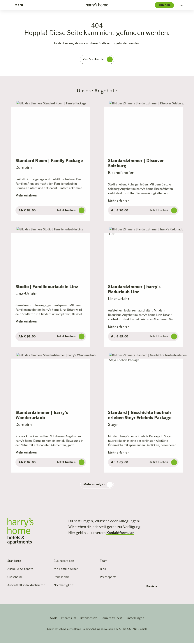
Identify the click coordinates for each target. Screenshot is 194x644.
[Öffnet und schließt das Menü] (18, 5)
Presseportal (109, 578)
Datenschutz (88, 619)
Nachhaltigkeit (64, 586)
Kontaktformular (120, 534)
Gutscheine (15, 578)
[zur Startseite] (97, 5)
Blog (103, 570)
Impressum (69, 619)
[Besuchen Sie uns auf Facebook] (152, 521)
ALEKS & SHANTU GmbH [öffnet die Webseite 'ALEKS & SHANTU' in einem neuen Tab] (133, 630)
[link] (152, 521)
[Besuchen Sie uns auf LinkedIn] (184, 521)
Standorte (14, 562)
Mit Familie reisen (66, 570)
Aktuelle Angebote (20, 570)
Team (104, 562)
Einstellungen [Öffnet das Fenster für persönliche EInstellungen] (135, 619)
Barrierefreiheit (111, 619)
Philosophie (62, 578)
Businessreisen (64, 562)
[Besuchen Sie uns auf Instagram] (168, 521)
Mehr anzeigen (98, 486)
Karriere (154, 587)
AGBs (54, 619)
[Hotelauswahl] (164, 5)
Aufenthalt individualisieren (26, 586)
